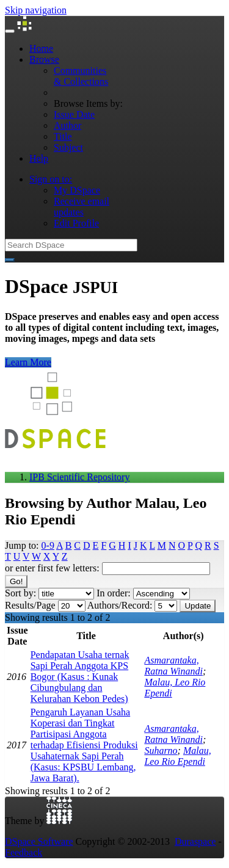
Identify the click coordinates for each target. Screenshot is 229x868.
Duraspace (195, 841)
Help (39, 158)
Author (67, 125)
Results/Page (30, 605)
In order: (114, 593)
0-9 (48, 545)
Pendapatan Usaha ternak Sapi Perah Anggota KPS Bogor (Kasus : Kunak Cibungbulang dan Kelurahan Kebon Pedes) (80, 677)
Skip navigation (36, 10)
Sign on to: (51, 179)
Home (41, 49)
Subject (68, 147)
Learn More (28, 362)
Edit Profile (76, 223)
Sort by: (20, 593)
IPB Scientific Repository (79, 477)
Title (63, 136)
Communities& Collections (81, 76)
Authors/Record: (120, 605)
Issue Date (74, 114)
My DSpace (77, 190)
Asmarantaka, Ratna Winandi (173, 666)
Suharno (161, 750)
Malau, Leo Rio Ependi (177, 756)
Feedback (24, 852)
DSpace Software (39, 841)
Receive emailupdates (82, 207)
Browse (44, 60)
